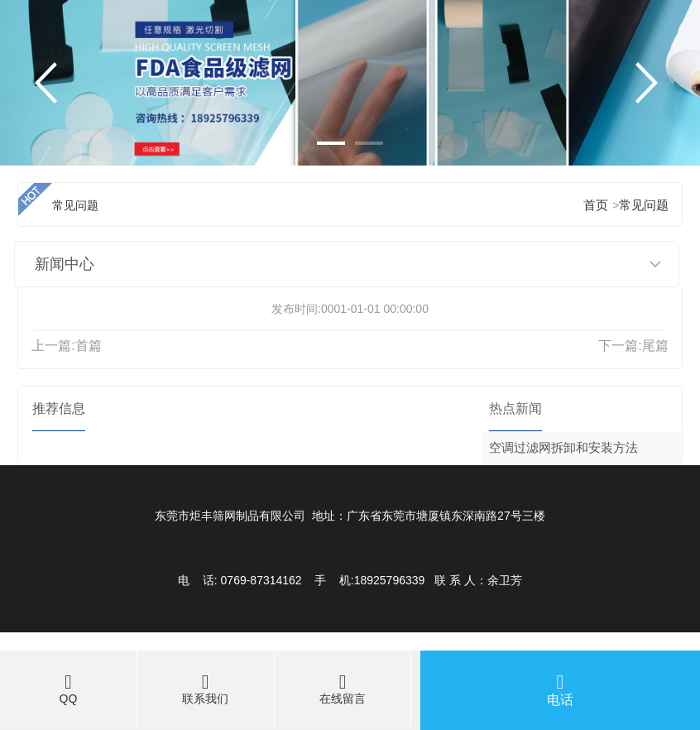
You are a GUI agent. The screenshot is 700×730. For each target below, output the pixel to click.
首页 (596, 205)
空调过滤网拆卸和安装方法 (563, 448)
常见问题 (644, 205)
